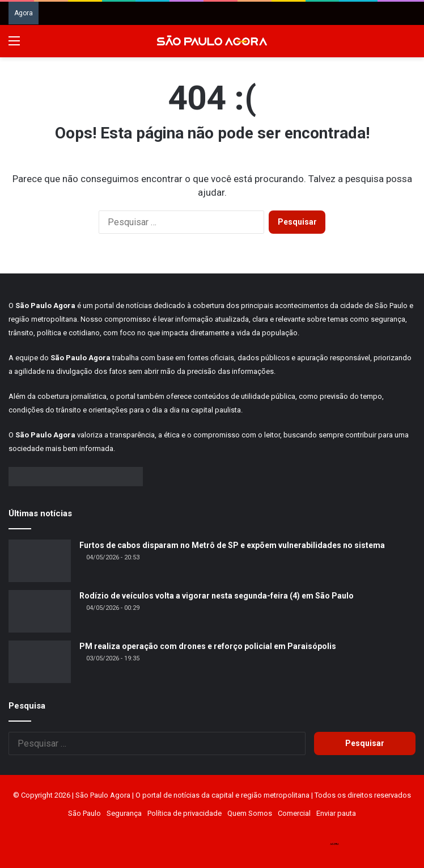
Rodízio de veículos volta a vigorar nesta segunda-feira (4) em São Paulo (217, 596)
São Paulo (84, 813)
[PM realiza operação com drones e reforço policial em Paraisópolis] (40, 662)
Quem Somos (250, 813)
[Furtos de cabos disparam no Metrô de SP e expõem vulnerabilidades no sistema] (40, 561)
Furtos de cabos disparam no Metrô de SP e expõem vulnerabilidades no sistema (232, 545)
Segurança (124, 813)
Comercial (294, 813)
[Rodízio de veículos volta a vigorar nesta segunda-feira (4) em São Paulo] (40, 611)
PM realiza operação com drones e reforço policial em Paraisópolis (208, 646)
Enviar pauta (336, 813)
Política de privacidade (185, 813)
